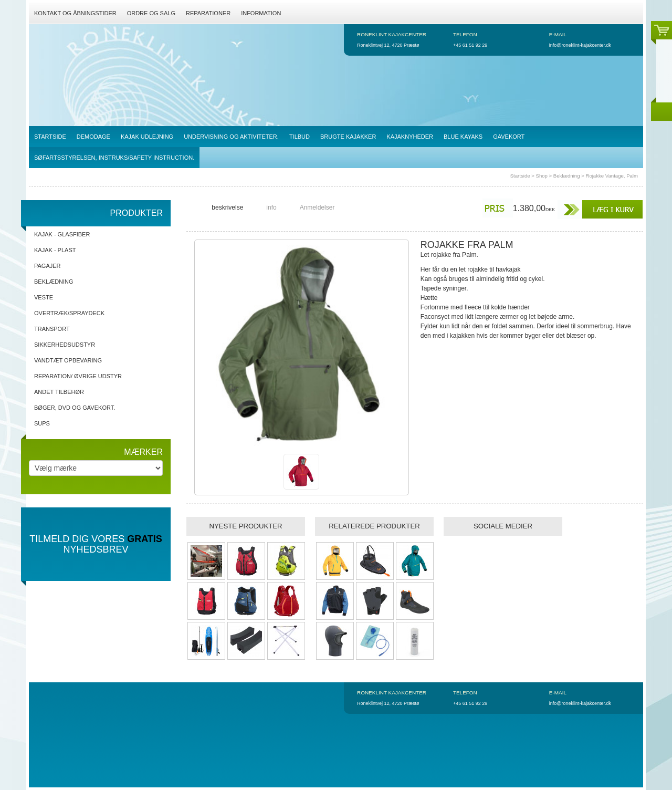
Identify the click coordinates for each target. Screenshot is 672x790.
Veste (44, 297)
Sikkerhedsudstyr (65, 345)
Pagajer (48, 266)
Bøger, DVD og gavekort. (75, 408)
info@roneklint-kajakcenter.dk (580, 45)
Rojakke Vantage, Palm (612, 176)
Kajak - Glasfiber (62, 234)
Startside (520, 176)
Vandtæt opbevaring (68, 360)
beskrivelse (227, 207)
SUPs (42, 423)
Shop (542, 176)
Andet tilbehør (59, 392)
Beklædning (567, 176)
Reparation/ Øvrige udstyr (78, 376)
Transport (52, 329)
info (271, 207)
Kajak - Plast (55, 250)
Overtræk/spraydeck (69, 313)
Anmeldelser (317, 207)
